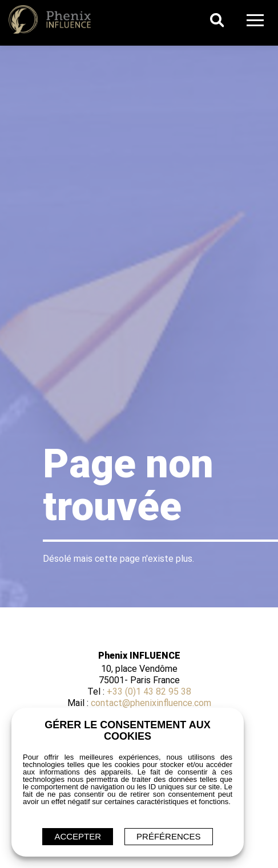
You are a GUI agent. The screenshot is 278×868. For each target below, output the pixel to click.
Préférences (169, 836)
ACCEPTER (78, 836)
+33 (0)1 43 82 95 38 (149, 691)
